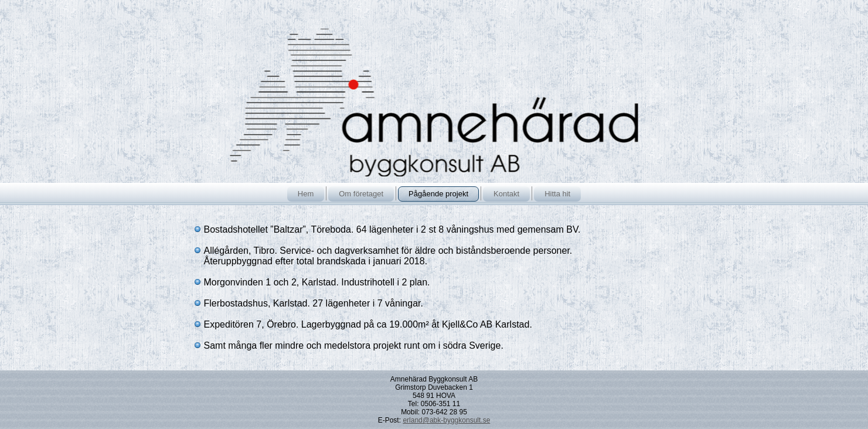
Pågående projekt (438, 194)
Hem (306, 194)
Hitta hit (557, 194)
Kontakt (506, 194)
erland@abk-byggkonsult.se (446, 420)
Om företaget (361, 194)
